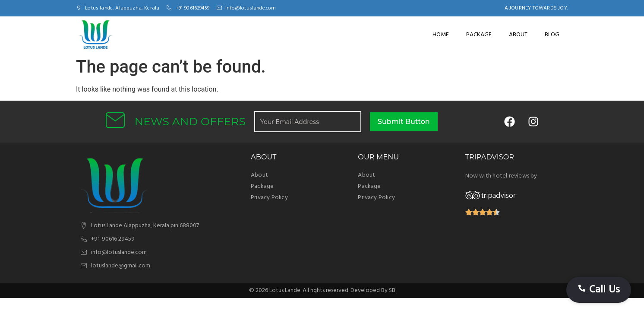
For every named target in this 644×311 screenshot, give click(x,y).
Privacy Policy (269, 198)
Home (441, 35)
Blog (552, 35)
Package (479, 35)
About (518, 35)
